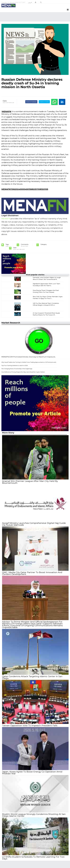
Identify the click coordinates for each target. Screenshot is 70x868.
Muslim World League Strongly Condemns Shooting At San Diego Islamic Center (34, 815)
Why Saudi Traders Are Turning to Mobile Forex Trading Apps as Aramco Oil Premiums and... (29, 362)
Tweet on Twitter (44, 102)
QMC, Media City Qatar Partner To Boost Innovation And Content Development (32, 573)
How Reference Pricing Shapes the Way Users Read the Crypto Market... (23, 372)
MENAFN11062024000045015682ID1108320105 (25, 189)
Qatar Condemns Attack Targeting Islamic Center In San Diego (32, 677)
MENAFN (7, 111)
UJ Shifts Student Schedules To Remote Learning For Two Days (33, 858)
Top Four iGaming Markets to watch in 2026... (15, 365)
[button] (36, 2)
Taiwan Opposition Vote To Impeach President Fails (30, 725)
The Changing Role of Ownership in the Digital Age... (17, 369)
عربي (30, 2)
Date (5, 101)
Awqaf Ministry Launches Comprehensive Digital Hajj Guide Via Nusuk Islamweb (34, 524)
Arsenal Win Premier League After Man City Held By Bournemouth (30, 482)
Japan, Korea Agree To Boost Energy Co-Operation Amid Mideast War (32, 773)
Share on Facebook (31, 102)
